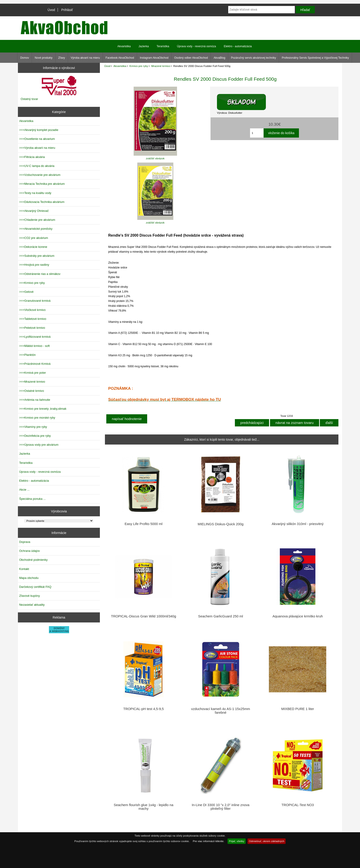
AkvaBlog (219, 58)
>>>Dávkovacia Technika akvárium (42, 202)
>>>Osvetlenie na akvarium (37, 139)
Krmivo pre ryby (139, 66)
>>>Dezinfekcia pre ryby (35, 436)
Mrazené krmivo (161, 66)
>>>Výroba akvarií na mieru (37, 148)
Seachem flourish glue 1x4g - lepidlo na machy (143, 807)
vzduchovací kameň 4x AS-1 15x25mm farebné (221, 711)
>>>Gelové (26, 292)
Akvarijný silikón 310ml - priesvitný (298, 524)
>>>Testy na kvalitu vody (35, 193)
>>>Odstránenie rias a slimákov (40, 274)
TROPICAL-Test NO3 (298, 805)
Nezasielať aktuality (32, 605)
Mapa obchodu (29, 578)
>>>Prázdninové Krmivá (35, 364)
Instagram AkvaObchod (154, 58)
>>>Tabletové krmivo (33, 319)
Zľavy (62, 58)
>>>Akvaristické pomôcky (36, 229)
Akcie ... (24, 490)
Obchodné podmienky (33, 560)
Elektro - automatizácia (238, 46)
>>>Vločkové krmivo (32, 310)
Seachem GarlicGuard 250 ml (221, 616)
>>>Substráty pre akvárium (37, 256)
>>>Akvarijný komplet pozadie (39, 130)
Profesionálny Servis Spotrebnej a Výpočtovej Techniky (315, 58)
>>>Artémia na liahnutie (35, 400)
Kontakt (24, 569)
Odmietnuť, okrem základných (267, 841)
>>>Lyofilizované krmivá (35, 337)
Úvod (51, 10)
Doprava (25, 542)
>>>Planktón (27, 355)
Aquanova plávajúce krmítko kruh (298, 616)
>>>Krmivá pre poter (32, 373)
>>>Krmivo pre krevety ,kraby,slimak (43, 409)
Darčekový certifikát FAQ (35, 587)
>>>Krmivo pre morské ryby (37, 418)
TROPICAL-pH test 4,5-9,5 (143, 709)
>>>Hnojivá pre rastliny (34, 265)
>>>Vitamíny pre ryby (33, 427)
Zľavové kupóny (29, 596)
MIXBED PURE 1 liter (298, 709)
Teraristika (163, 46)
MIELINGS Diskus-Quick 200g (221, 524)
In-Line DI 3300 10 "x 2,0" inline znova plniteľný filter (221, 807)
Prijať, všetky (237, 841)
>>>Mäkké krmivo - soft (34, 346)
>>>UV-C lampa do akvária (37, 166)
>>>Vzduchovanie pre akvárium (40, 175)
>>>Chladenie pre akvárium (37, 220)
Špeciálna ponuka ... (32, 499)
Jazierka (144, 46)
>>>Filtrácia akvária (32, 157)
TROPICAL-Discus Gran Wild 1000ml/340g (143, 616)
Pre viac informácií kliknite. (209, 841)
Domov (25, 58)
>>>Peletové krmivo (32, 328)
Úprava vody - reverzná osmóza (197, 46)
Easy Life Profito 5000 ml (144, 524)
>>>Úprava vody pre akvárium (39, 445)
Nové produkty (44, 58)
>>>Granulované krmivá (35, 301)
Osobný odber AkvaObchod (191, 58)
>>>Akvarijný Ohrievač (34, 211)
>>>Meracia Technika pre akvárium (42, 184)
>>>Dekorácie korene (33, 247)
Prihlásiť (67, 10)
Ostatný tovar (29, 99)
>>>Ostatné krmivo (31, 391)
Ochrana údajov (29, 551)
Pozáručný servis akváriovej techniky (253, 58)
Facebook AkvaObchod (120, 58)
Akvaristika (120, 66)
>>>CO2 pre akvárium (34, 238)
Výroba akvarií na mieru (85, 58)
